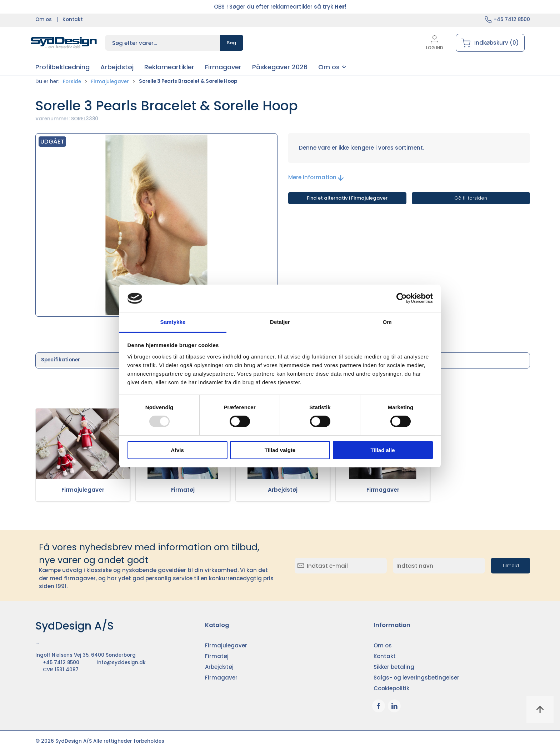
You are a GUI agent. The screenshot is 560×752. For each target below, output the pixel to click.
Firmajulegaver (110, 82)
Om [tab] (387, 322)
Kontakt (73, 19)
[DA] (64, 43)
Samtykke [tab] (173, 322)
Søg (232, 43)
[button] (332, 67)
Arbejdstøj (283, 490)
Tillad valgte (280, 450)
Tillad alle (382, 450)
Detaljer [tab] (280, 322)
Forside (72, 82)
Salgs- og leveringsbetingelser (416, 678)
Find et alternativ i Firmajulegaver (347, 198)
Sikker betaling (394, 667)
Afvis (177, 450)
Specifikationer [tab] (61, 360)
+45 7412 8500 (512, 19)
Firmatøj (183, 490)
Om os (44, 19)
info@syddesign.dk (121, 663)
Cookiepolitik (391, 688)
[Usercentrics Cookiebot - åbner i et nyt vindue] (402, 298)
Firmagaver (383, 490)
